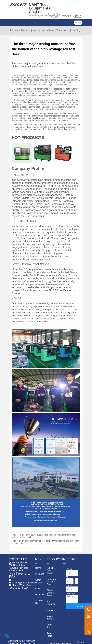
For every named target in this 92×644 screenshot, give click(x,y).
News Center (47, 30)
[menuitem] (40, 23)
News (36, 30)
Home (15, 30)
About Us (26, 30)
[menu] (40, 23)
